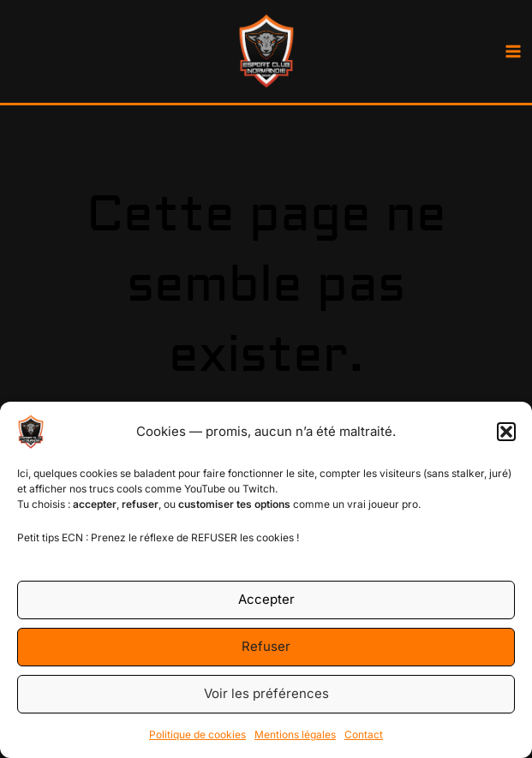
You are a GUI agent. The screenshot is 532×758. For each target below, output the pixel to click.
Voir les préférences (266, 693)
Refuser (266, 646)
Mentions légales (295, 734)
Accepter (266, 599)
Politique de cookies (197, 734)
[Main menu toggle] (513, 52)
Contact (364, 734)
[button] (506, 432)
